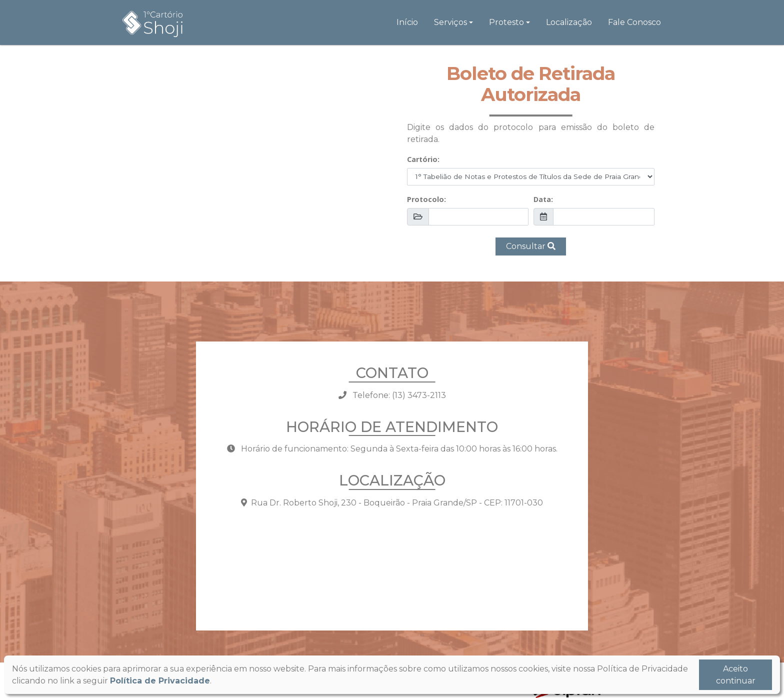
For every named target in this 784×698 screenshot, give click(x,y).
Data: (543, 199)
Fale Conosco (634, 22)
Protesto (506, 22)
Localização (569, 22)
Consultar (531, 246)
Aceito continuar (736, 675)
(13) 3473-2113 (419, 395)
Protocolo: (426, 199)
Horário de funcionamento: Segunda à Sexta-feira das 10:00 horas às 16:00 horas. (392, 449)
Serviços (450, 22)
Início (407, 22)
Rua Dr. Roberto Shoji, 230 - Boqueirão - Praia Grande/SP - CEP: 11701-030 (392, 503)
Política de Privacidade (160, 681)
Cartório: (423, 159)
